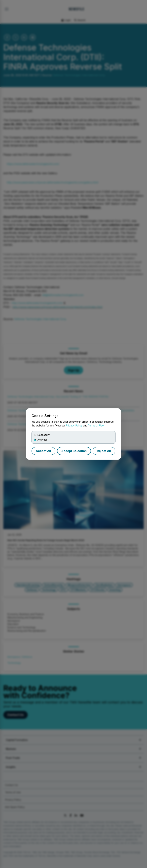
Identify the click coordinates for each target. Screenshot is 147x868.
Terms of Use (96, 426)
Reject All (104, 451)
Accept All (43, 451)
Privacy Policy (74, 426)
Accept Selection (74, 451)
